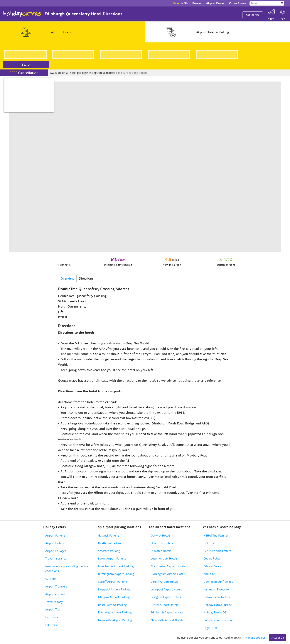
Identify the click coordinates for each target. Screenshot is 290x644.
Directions (86, 278)
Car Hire (50, 579)
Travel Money (54, 602)
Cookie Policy (212, 558)
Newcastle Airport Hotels (167, 620)
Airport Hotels (54, 543)
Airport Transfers (56, 586)
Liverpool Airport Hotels (166, 589)
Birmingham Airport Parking (116, 574)
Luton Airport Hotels (164, 558)
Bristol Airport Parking (112, 605)
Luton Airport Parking (112, 558)
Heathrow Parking (110, 543)
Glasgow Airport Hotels (166, 597)
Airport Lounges (56, 551)
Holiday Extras (22, 14)
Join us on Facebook (216, 589)
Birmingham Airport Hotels (168, 574)
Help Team (210, 543)
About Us (209, 574)
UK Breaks (52, 625)
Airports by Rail (55, 594)
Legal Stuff (210, 628)
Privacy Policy (212, 566)
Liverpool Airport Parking (114, 589)
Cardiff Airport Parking (112, 582)
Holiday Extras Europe (218, 605)
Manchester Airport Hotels (168, 566)
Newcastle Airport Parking (115, 620)
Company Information (218, 620)
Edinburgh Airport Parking (115, 612)
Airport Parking (55, 535)
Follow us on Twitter (217, 597)
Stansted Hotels (161, 551)
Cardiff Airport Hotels (165, 582)
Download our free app (218, 582)
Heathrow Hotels (162, 543)
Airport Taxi (53, 609)
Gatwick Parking (108, 535)
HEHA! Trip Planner (216, 535)
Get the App (253, 15)
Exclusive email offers (217, 551)
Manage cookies (255, 638)
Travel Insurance (56, 558)
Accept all (278, 638)
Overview (67, 278)
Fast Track (52, 617)
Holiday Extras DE (215, 612)
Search (26, 64)
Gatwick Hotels (161, 535)
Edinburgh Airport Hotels (167, 612)
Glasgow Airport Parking (114, 597)
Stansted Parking (109, 551)
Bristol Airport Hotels (164, 605)
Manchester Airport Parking (116, 566)
